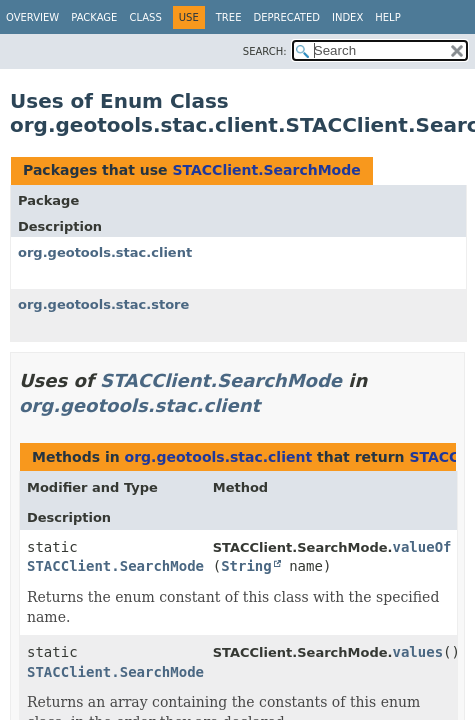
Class (145, 17)
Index (347, 17)
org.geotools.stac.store (103, 304)
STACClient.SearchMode (266, 170)
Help (387, 17)
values (417, 652)
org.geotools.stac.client (105, 252)
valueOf (421, 547)
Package (94, 17)
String (246, 566)
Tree (229, 17)
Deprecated (286, 17)
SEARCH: (265, 51)
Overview (32, 17)
